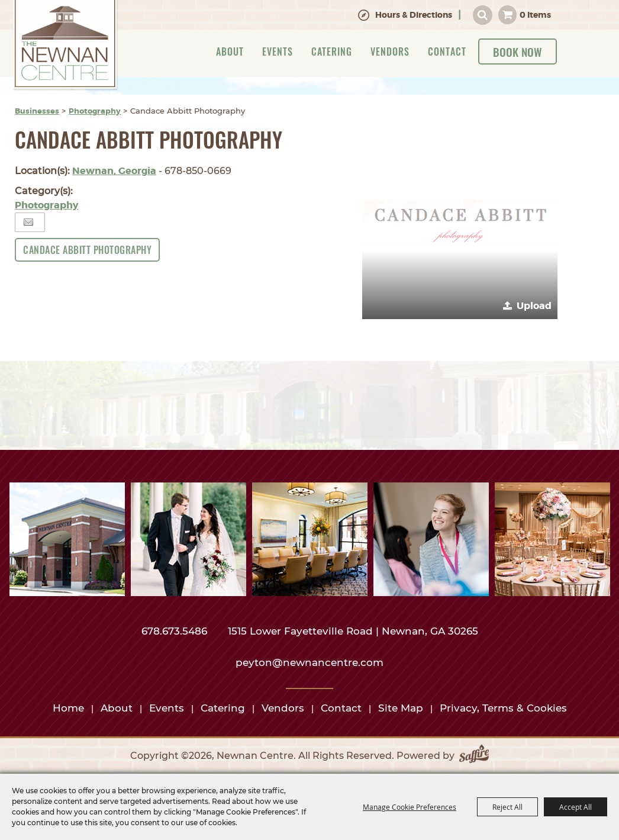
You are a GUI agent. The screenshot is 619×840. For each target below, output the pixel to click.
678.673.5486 (176, 631)
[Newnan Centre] (66, 46)
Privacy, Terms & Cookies (503, 708)
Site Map (401, 708)
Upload (534, 306)
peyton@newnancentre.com (309, 662)
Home (68, 708)
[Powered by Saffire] (474, 756)
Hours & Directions (414, 15)
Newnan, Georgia (114, 171)
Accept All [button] (576, 807)
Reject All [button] (507, 807)
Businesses (37, 111)
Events (278, 52)
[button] (460, 221)
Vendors (390, 52)
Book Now (518, 52)
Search (483, 15)
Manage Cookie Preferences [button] (410, 807)
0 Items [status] (535, 15)
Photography (95, 111)
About (230, 52)
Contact (447, 52)
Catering (332, 52)
